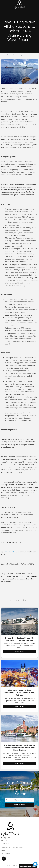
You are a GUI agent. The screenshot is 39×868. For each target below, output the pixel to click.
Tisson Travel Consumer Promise (12, 847)
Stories (10, 55)
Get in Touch (20, 805)
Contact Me (5, 844)
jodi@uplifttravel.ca (9, 838)
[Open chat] (35, 864)
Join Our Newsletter (28, 866)
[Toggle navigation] (35, 5)
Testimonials (6, 853)
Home (5, 55)
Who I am (4, 841)
